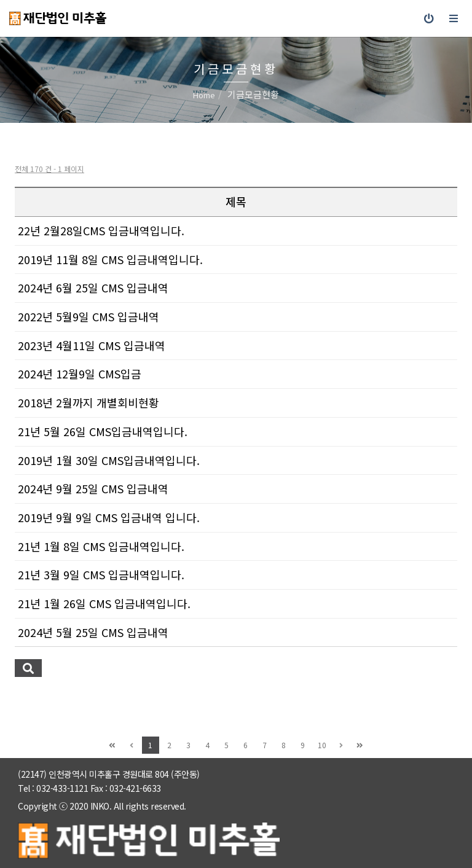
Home (204, 95)
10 (322, 745)
